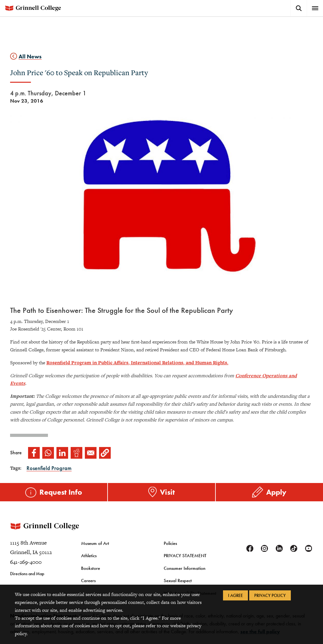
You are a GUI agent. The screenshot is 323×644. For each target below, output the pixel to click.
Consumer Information (183, 572)
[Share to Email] (91, 453)
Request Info (61, 492)
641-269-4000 (26, 568)
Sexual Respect (177, 584)
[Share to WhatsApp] (48, 453)
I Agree (235, 595)
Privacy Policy (270, 595)
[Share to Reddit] (76, 453)
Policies (170, 549)
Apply (276, 492)
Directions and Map (27, 579)
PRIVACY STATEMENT (183, 560)
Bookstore (90, 572)
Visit (167, 492)
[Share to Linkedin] (62, 453)
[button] (105, 453)
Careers (88, 584)
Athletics (88, 560)
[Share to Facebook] (34, 453)
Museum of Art (94, 549)
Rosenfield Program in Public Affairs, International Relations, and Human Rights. (137, 363)
